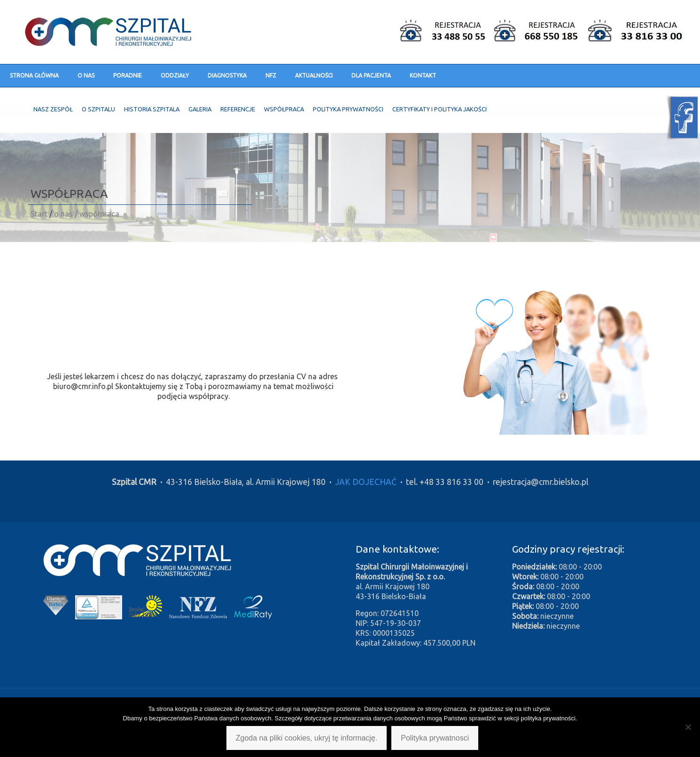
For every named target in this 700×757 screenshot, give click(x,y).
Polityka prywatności (348, 109)
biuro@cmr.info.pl (83, 386)
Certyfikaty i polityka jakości (439, 109)
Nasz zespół (53, 109)
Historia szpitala (152, 109)
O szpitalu (98, 109)
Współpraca (284, 109)
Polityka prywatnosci (435, 738)
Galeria (200, 109)
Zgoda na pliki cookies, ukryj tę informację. (307, 738)
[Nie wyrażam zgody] (688, 727)
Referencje (238, 109)
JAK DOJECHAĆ (366, 482)
